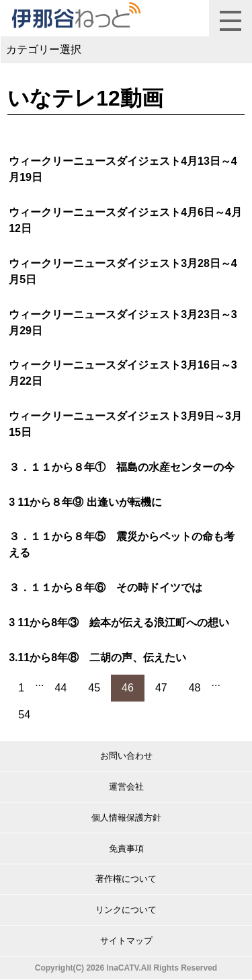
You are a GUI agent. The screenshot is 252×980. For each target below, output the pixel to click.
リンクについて (126, 910)
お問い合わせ (126, 756)
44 (61, 688)
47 (161, 688)
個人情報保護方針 (126, 818)
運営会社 (126, 787)
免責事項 (126, 849)
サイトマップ (126, 941)
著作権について (126, 879)
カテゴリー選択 (44, 49)
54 (24, 715)
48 (195, 688)
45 (94, 688)
